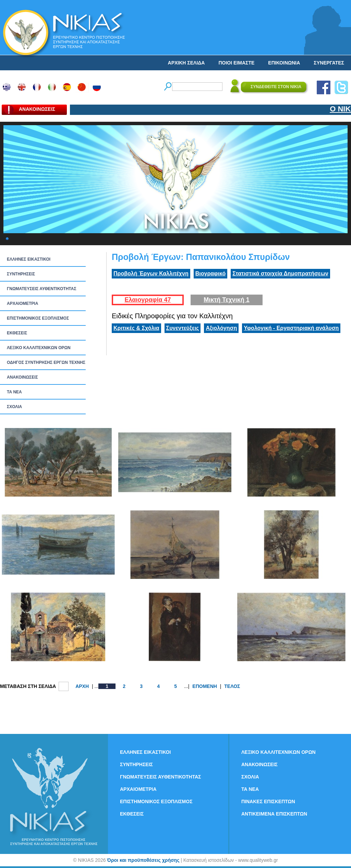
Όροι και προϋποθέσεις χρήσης (143, 860)
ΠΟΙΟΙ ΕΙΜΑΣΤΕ (236, 63)
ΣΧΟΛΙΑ (14, 407)
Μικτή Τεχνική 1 (227, 300)
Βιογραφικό (210, 274)
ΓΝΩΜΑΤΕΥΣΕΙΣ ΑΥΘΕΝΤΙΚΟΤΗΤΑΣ (42, 289)
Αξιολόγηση (221, 328)
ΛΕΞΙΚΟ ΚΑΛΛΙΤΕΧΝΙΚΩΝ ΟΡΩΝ (39, 348)
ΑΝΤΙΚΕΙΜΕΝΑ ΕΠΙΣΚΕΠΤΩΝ (274, 814)
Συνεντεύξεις (183, 328)
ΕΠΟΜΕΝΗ (205, 686)
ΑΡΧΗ (82, 686)
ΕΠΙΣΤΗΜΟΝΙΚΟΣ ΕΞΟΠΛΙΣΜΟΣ (38, 318)
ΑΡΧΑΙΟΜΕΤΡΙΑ (22, 304)
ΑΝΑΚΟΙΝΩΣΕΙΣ (22, 377)
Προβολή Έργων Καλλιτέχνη (151, 274)
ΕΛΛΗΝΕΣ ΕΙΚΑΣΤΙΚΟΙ (29, 259)
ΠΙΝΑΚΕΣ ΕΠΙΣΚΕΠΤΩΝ (268, 801)
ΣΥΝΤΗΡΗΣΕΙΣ (21, 274)
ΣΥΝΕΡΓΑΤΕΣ (329, 63)
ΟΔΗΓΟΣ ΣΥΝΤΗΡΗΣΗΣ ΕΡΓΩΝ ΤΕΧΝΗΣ (46, 362)
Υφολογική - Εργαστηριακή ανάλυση (291, 328)
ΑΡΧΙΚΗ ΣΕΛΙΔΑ (186, 63)
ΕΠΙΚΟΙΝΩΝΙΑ (284, 63)
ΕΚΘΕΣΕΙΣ (17, 333)
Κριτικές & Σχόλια (136, 328)
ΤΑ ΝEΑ (14, 392)
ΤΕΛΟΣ (232, 686)
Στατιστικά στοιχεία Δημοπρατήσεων (280, 274)
